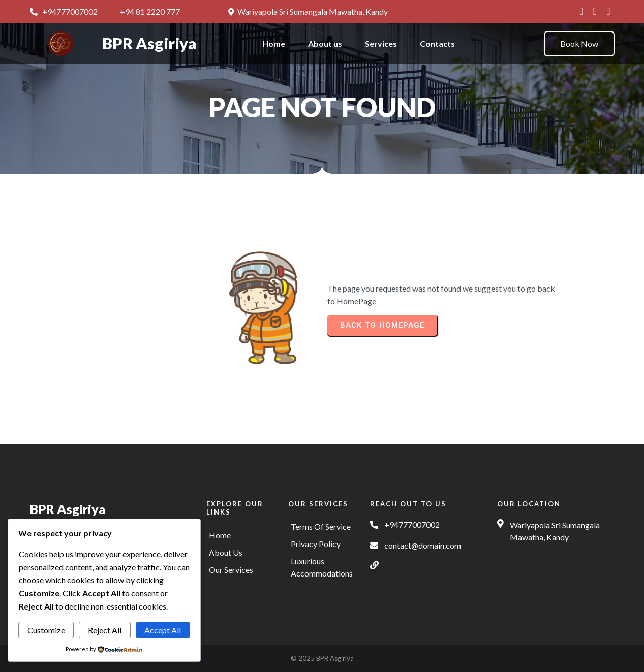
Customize (46, 630)
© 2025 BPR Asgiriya (322, 658)
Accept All (163, 630)
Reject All (105, 630)
